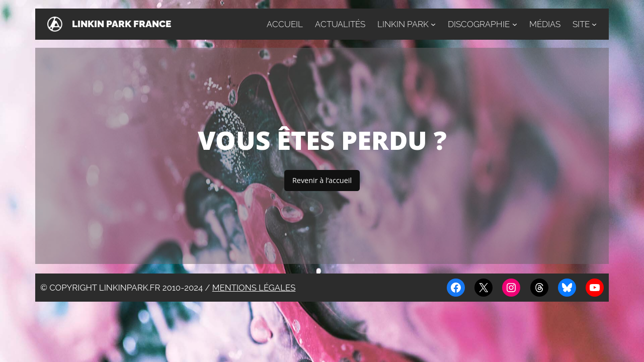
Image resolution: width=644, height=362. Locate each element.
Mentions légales (254, 288)
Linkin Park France (122, 24)
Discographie (479, 24)
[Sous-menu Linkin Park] (433, 24)
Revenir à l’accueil (322, 180)
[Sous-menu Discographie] (515, 24)
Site (581, 24)
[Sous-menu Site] (594, 24)
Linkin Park (403, 24)
